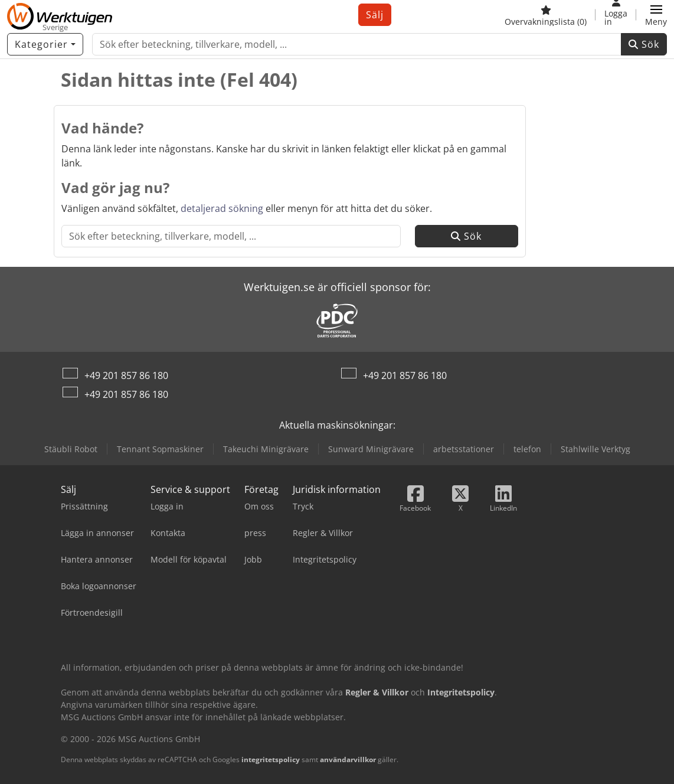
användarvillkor (348, 759)
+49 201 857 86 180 (126, 375)
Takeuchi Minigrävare (266, 449)
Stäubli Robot (71, 449)
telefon (527, 449)
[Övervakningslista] (546, 15)
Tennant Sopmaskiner (160, 449)
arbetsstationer (464, 449)
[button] (656, 15)
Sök (644, 44)
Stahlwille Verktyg (596, 449)
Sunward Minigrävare (371, 449)
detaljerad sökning (222, 208)
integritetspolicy (271, 759)
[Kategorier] (45, 44)
